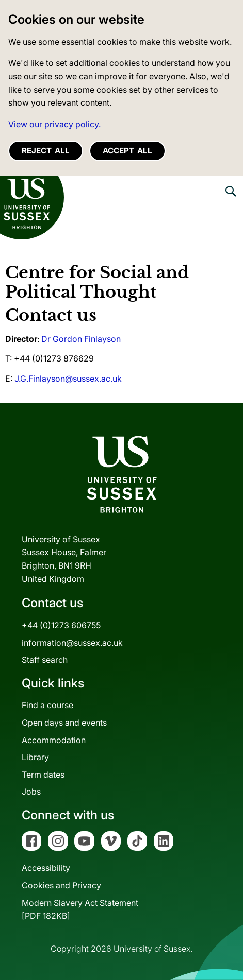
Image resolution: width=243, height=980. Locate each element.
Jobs (31, 792)
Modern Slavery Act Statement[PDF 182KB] (80, 909)
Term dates (43, 775)
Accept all (127, 151)
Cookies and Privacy (61, 885)
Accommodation (54, 740)
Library (35, 757)
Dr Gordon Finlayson (81, 339)
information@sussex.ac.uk (72, 643)
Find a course (47, 705)
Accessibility (46, 868)
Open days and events (64, 723)
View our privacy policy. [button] (54, 124)
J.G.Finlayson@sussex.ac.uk (68, 379)
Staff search (45, 660)
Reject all (46, 151)
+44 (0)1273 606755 (61, 625)
